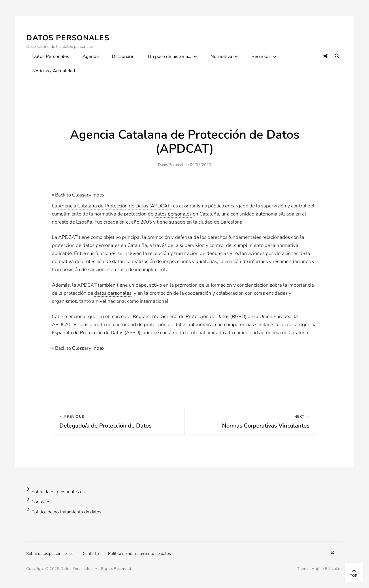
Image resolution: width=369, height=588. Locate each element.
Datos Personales (68, 38)
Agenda (91, 56)
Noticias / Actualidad (54, 71)
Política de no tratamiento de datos (66, 512)
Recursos (261, 56)
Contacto (40, 502)
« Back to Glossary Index (78, 195)
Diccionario (123, 56)
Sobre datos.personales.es (58, 492)
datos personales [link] (173, 214)
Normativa (221, 56)
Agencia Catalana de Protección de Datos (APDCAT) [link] (115, 206)
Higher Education (327, 569)
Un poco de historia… (170, 56)
